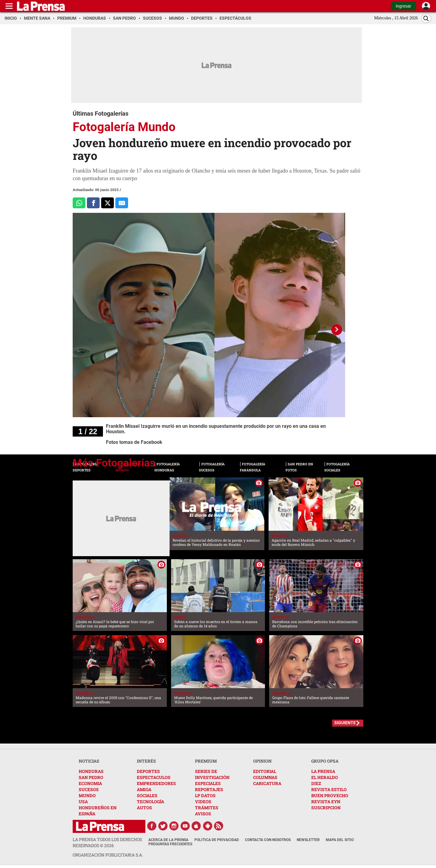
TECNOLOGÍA (150, 802)
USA (83, 802)
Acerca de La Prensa (168, 840)
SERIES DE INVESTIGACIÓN (212, 774)
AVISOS (203, 814)
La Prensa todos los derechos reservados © (107, 842)
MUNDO (87, 795)
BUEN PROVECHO (330, 795)
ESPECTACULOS (154, 777)
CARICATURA (267, 783)
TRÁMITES (207, 808)
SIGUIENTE (345, 723)
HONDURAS (91, 771)
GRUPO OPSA (325, 761)
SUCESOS (89, 789)
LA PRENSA (323, 771)
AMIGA (144, 789)
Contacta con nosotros (268, 840)
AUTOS (144, 808)
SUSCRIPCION (326, 808)
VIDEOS (203, 802)
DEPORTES (148, 771)
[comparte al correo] (122, 203)
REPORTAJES (209, 789)
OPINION (262, 761)
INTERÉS (146, 761)
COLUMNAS (265, 777)
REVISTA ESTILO (329, 789)
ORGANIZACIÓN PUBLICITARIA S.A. (108, 855)
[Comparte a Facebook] (93, 203)
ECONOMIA (90, 783)
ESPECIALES (208, 783)
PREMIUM (206, 761)
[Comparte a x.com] (107, 203)
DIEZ (316, 783)
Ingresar (403, 6)
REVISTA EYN (326, 802)
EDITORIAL (265, 771)
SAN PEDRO (91, 777)
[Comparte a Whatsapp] (79, 203)
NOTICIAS (89, 761)
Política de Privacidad (217, 840)
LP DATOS (205, 795)
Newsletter (308, 840)
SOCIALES (147, 795)
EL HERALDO (325, 777)
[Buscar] (426, 18)
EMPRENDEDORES (156, 783)
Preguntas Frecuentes (170, 844)
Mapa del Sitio (340, 840)
